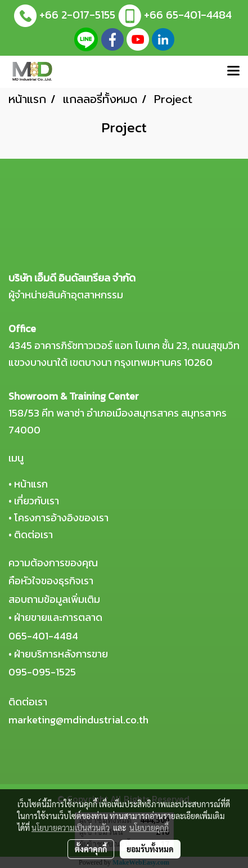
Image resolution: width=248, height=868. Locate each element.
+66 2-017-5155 (77, 15)
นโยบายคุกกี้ (149, 827)
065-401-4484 (43, 636)
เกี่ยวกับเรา (37, 501)
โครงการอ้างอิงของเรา (61, 518)
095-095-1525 (42, 672)
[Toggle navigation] (233, 71)
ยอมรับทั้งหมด (150, 849)
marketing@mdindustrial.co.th (78, 720)
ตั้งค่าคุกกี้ (91, 849)
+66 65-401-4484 (188, 15)
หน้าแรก (31, 484)
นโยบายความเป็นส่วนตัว (71, 827)
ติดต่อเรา (33, 534)
